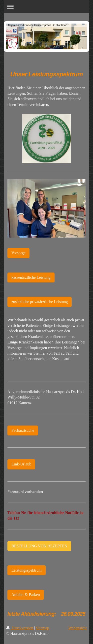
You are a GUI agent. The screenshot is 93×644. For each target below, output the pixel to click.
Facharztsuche (23, 430)
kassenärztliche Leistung (31, 277)
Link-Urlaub (21, 464)
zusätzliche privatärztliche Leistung (40, 302)
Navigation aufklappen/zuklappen (46, 7)
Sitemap (42, 628)
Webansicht (78, 628)
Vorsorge (18, 253)
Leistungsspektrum (27, 570)
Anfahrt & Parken (26, 595)
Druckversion (20, 628)
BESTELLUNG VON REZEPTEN (39, 546)
